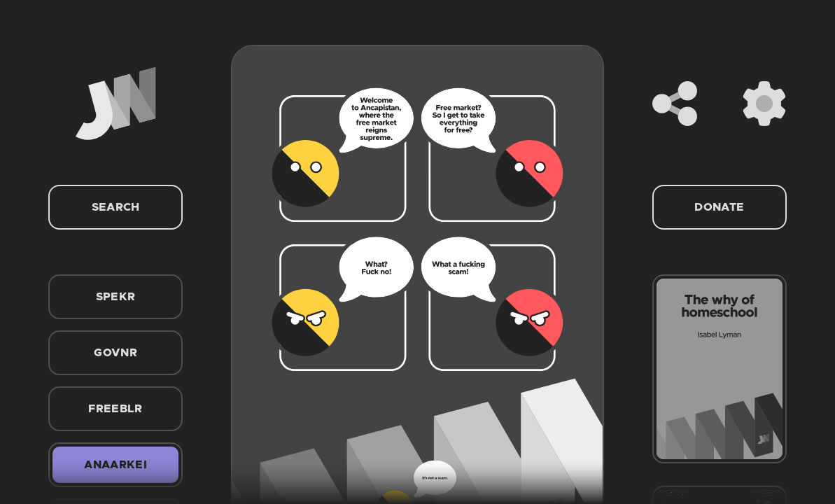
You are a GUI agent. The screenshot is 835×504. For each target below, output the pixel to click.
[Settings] (764, 104)
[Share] (675, 104)
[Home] (115, 104)
